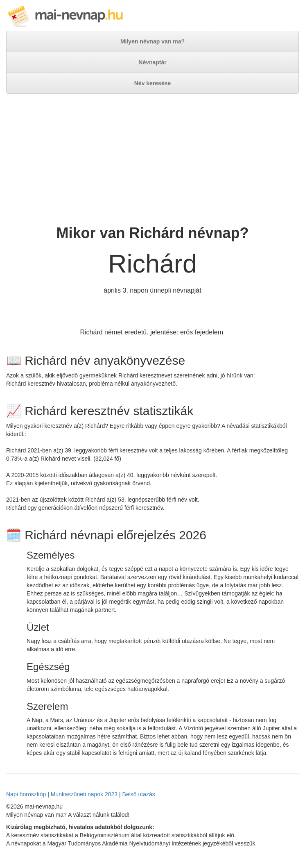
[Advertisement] (152, 159)
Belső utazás (139, 794)
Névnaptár (152, 62)
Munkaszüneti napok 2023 (84, 794)
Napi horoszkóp (26, 794)
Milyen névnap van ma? (152, 41)
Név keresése (153, 83)
